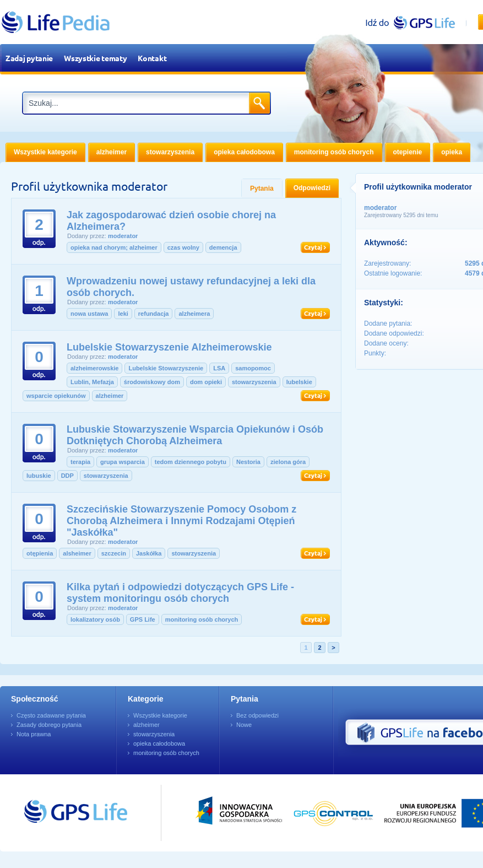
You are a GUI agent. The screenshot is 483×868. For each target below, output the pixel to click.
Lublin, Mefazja (92, 382)
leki (123, 314)
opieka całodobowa (159, 743)
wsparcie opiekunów (56, 396)
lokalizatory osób (95, 619)
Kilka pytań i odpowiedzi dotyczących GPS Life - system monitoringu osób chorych (180, 593)
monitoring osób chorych (202, 619)
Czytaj (315, 247)
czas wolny (183, 247)
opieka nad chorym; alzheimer (114, 247)
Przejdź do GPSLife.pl (55, 813)
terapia (80, 462)
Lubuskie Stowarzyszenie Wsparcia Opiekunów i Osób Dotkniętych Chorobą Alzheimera (195, 435)
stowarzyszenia (254, 382)
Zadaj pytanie (29, 58)
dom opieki (206, 382)
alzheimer (110, 396)
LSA (219, 368)
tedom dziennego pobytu (191, 462)
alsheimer (77, 553)
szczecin (114, 553)
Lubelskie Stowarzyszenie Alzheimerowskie (169, 347)
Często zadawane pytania (51, 715)
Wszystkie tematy (95, 58)
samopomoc (253, 368)
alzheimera (194, 314)
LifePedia (56, 22)
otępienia (40, 553)
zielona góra (288, 462)
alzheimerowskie (94, 368)
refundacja (154, 314)
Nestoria (248, 462)
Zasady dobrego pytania (49, 725)
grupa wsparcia (123, 462)
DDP (67, 476)
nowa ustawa (89, 314)
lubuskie (39, 476)
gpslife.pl (415, 22)
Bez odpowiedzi (257, 715)
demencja (223, 247)
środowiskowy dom (152, 382)
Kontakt (152, 58)
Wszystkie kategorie (160, 715)
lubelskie (299, 382)
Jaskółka (149, 553)
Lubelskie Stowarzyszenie (166, 368)
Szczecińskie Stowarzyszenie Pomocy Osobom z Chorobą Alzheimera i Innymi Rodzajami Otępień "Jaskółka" (181, 521)
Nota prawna (34, 734)
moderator (123, 236)
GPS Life (143, 619)
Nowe (244, 725)
